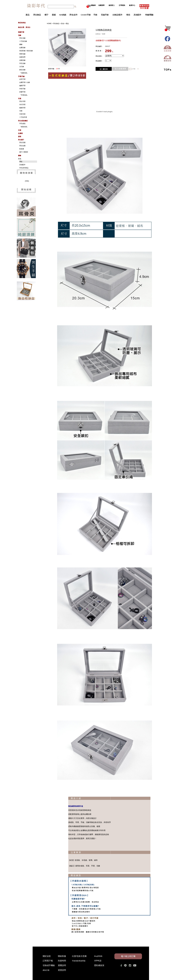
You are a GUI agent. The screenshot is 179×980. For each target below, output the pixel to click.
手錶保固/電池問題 (80, 961)
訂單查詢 (122, 5)
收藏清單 (102, 5)
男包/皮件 (73, 15)
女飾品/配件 (117, 15)
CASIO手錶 (86, 15)
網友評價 (46, 970)
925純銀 (63, 15)
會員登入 (112, 5)
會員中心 (132, 5)
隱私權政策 (99, 965)
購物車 (91, 5)
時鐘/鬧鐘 (149, 15)
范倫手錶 (105, 15)
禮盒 (70, 24)
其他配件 (137, 15)
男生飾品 (37, 15)
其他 (65, 24)
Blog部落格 (98, 956)
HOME (52, 24)
